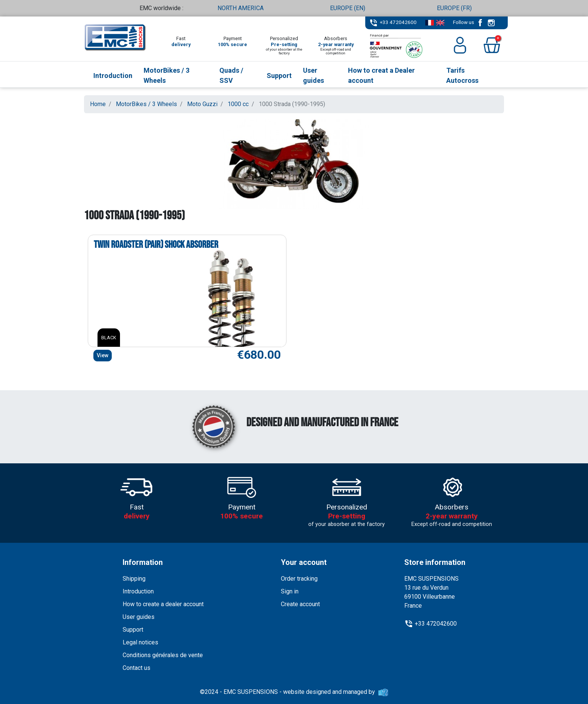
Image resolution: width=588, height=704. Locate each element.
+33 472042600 (398, 22)
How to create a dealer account (163, 604)
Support (133, 630)
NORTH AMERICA (241, 8)
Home (98, 104)
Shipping (134, 579)
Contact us (136, 668)
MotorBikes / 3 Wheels (146, 104)
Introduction (138, 591)
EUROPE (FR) (454, 8)
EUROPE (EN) (348, 8)
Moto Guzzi (202, 104)
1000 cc (238, 104)
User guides (139, 617)
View (103, 355)
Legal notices (140, 642)
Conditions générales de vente (163, 655)
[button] (492, 45)
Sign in (290, 591)
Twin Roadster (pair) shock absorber (156, 245)
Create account (300, 604)
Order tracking (299, 579)
